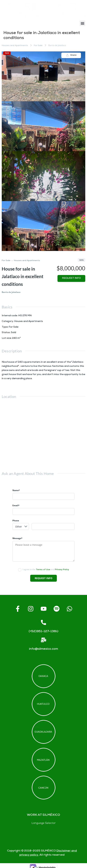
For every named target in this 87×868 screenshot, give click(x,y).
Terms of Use (43, 570)
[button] (82, 23)
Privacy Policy (62, 570)
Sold (7, 53)
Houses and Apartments (15, 46)
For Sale (38, 46)
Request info (71, 278)
